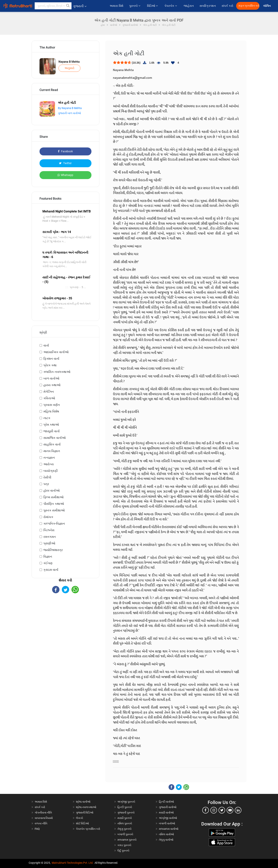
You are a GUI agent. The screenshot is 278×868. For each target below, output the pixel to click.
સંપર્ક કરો (227, 6)
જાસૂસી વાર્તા (52, 431)
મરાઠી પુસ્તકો (125, 818)
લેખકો (80, 818)
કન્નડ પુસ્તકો (124, 845)
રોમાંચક (48, 517)
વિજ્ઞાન (48, 557)
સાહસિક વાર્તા (52, 444)
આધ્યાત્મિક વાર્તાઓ (56, 352)
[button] (68, 6)
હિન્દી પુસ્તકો (125, 807)
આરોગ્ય (49, 464)
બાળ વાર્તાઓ (51, 378)
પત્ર (46, 484)
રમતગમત (50, 537)
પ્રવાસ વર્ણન (52, 405)
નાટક (47, 418)
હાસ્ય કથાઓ (52, 385)
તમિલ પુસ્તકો (125, 823)
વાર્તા (46, 345)
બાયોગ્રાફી (51, 471)
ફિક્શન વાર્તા (51, 359)
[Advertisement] (65, 627)
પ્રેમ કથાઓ (51, 425)
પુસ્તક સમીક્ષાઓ (54, 510)
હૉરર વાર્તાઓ (52, 491)
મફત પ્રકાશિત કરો (249, 6)
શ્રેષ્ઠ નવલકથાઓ (86, 807)
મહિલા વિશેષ (51, 411)
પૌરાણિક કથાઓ (54, 504)
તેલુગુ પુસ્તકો (124, 829)
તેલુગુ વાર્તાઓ (166, 840)
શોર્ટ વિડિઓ (82, 823)
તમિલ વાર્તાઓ (166, 834)
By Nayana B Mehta (70, 108)
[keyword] (53, 6)
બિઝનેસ (49, 530)
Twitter (65, 163)
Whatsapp (65, 175)
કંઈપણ (48, 563)
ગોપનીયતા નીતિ (43, 813)
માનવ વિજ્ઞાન (52, 451)
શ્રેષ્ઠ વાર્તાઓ (83, 802)
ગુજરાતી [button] (80, 6)
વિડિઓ (153, 6)
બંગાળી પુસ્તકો (125, 834)
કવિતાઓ (49, 398)
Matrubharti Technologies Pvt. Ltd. (73, 863)
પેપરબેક (171, 6)
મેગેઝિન (49, 392)
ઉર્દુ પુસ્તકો (123, 851)
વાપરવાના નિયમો (44, 818)
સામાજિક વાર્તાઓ (55, 438)
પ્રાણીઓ (49, 543)
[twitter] (222, 810)
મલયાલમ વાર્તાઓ (169, 829)
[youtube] (230, 810)
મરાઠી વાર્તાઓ (166, 813)
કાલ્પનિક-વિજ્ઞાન (54, 524)
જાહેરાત (189, 6)
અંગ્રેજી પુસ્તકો (126, 802)
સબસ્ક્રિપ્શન (208, 6)
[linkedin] (238, 810)
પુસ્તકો (135, 6)
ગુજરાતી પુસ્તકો (126, 813)
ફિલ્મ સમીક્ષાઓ (53, 497)
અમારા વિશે (117, 6)
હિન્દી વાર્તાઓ (166, 802)
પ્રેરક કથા (50, 365)
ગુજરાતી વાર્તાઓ (168, 807)
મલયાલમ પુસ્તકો (127, 840)
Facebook (65, 151)
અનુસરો (69, 68)
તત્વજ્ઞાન (49, 458)
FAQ (37, 829)
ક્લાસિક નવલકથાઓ (57, 372)
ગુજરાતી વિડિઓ (85, 813)
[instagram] (214, 810)
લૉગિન (267, 6)
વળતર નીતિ (41, 823)
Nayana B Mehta (69, 62)
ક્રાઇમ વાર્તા (51, 570)
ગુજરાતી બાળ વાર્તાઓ (69, 113)
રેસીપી (47, 477)
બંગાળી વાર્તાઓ (167, 823)
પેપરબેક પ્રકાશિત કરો (88, 829)
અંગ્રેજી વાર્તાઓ (168, 818)
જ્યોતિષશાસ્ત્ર (53, 550)
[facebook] (206, 810)
